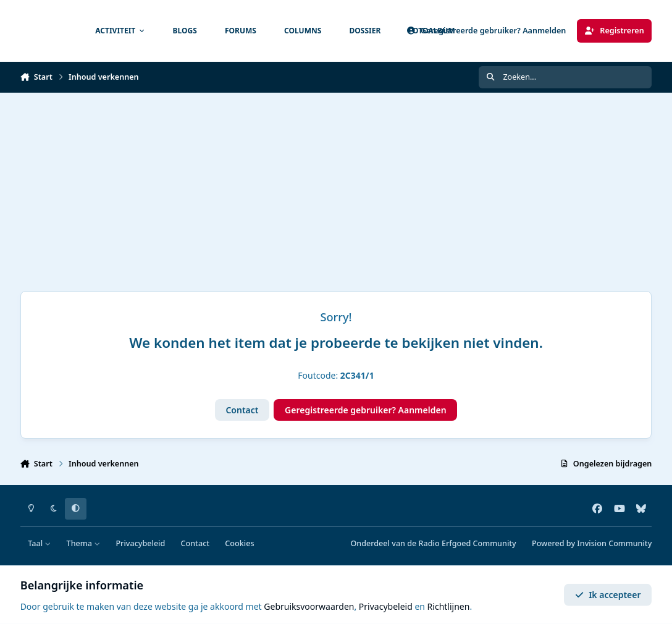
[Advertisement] (336, 185)
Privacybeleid (140, 543)
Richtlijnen (449, 606)
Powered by (592, 543)
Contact (242, 410)
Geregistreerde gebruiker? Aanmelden (366, 410)
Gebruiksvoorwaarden (309, 606)
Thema (84, 543)
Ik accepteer (608, 595)
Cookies (239, 543)
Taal (39, 543)
